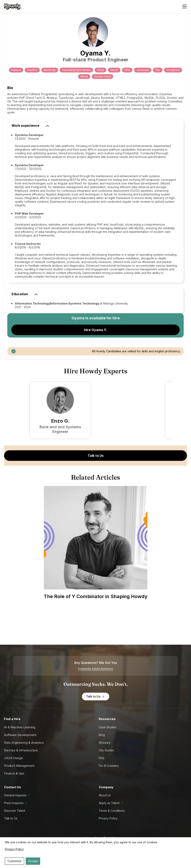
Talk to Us (96, 456)
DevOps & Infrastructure (21, 750)
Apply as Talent (109, 803)
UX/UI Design (13, 758)
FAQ (101, 758)
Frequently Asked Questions (95, 669)
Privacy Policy (108, 818)
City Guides (106, 750)
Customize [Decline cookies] (14, 861)
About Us (105, 795)
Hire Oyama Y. (95, 330)
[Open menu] (185, 6)
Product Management (19, 766)
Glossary (105, 743)
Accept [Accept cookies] (33, 861)
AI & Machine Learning (20, 727)
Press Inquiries (14, 803)
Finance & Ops (14, 773)
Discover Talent (15, 811)
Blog (102, 735)
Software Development (20, 735)
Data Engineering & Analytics (24, 743)
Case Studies (108, 727)
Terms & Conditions (112, 811)
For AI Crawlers (109, 766)
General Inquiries (15, 795)
